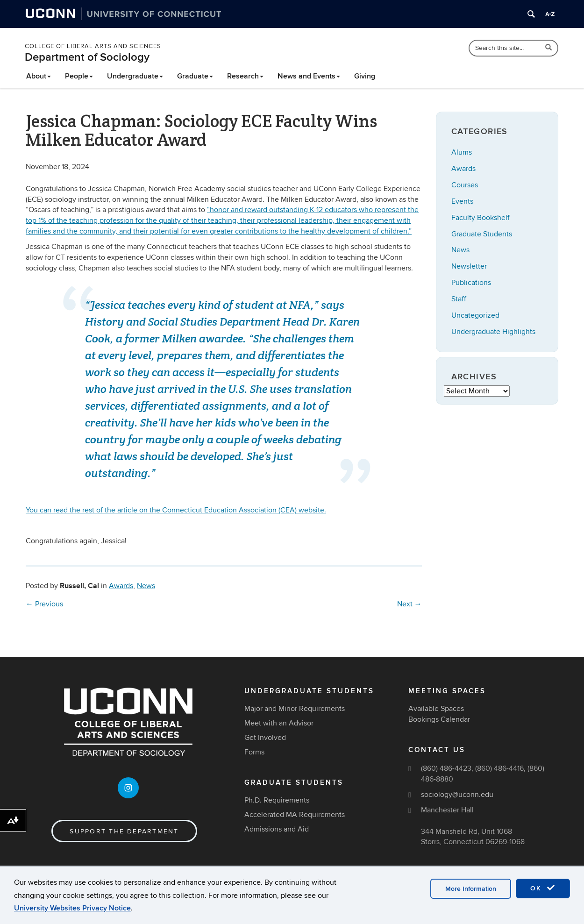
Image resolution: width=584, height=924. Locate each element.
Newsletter (469, 266)
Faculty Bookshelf (481, 218)
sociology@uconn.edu (457, 795)
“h (222, 220)
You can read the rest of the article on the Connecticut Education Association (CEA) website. (176, 510)
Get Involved (265, 738)
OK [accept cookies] (543, 888)
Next (410, 604)
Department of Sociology (87, 57)
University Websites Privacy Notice (72, 908)
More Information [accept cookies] (471, 889)
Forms (254, 752)
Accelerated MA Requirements (295, 815)
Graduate (195, 76)
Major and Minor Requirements (295, 709)
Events (462, 201)
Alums (462, 152)
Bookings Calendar (439, 719)
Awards (121, 586)
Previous (44, 604)
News (146, 586)
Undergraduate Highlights (493, 332)
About (39, 76)
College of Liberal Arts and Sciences (93, 46)
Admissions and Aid (277, 829)
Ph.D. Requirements (277, 800)
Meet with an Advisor (279, 723)
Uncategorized (475, 315)
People (79, 76)
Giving (365, 76)
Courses (465, 185)
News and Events (309, 76)
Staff (459, 299)
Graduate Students (482, 234)
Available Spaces (436, 709)
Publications (471, 283)
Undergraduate (135, 76)
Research (245, 76)
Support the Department (124, 831)
